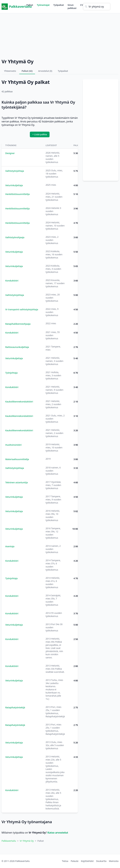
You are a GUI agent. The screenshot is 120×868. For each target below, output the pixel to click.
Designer (10, 153)
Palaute (75, 861)
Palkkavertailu (14, 7)
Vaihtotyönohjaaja (15, 237)
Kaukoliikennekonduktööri (19, 402)
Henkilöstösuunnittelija (17, 194)
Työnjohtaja (11, 373)
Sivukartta (101, 861)
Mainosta (114, 861)
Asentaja (10, 546)
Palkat (30, 5)
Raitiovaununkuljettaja (17, 347)
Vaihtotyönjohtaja (15, 171)
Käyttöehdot (87, 861)
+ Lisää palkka (40, 134)
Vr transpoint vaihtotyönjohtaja (22, 309)
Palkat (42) (27, 71)
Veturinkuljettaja (14, 185)
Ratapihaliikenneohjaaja (18, 324)
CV (82, 5)
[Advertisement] (60, 35)
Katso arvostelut (58, 833)
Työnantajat (43, 5)
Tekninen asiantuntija (17, 482)
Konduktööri (12, 281)
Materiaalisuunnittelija (17, 459)
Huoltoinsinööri (13, 445)
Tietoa (65, 861)
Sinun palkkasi (72, 7)
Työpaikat (59, 5)
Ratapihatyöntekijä (15, 707)
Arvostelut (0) (45, 71)
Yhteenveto (10, 71)
